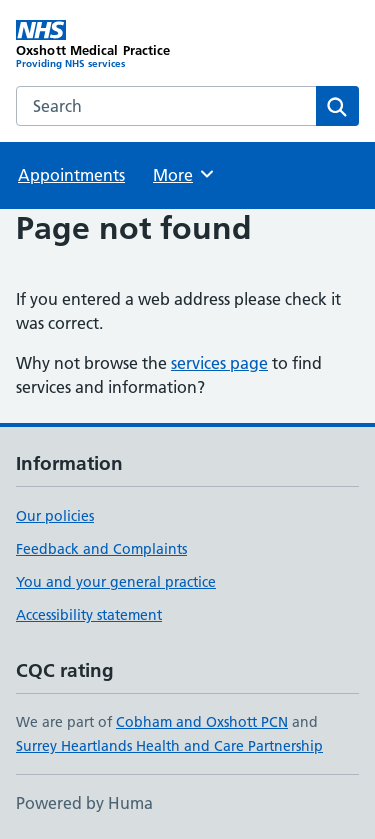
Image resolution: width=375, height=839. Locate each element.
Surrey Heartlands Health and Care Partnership (169, 746)
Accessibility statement (89, 615)
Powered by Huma (84, 803)
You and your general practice (116, 582)
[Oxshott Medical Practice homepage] (102, 45)
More (184, 174)
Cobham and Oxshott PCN (202, 722)
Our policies (55, 516)
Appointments (71, 175)
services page (219, 363)
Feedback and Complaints (101, 549)
